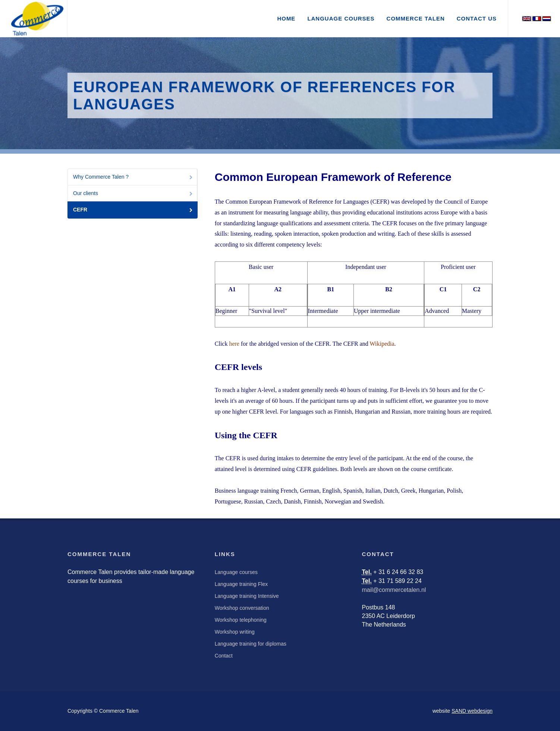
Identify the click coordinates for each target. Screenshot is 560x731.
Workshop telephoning (241, 620)
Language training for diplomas (251, 644)
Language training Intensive (247, 596)
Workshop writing (235, 632)
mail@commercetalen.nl (394, 590)
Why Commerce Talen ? (133, 177)
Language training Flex (241, 584)
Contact (224, 656)
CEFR (133, 210)
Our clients (133, 194)
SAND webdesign (472, 711)
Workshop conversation (242, 608)
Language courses (236, 572)
